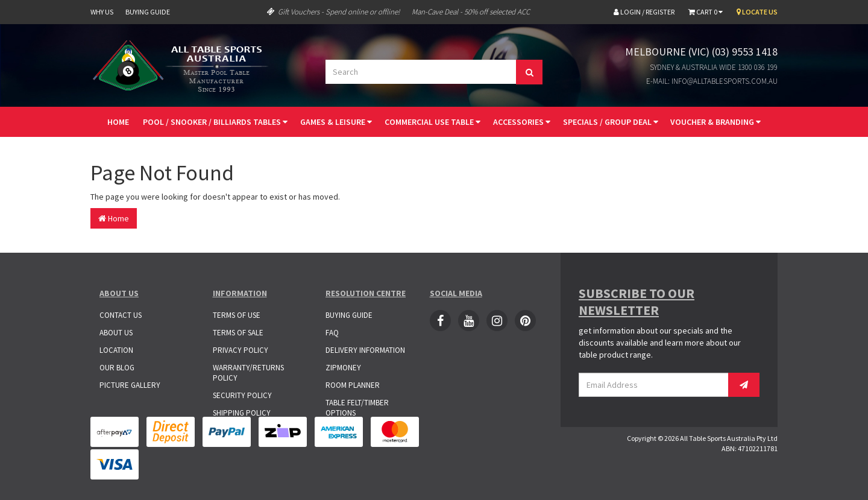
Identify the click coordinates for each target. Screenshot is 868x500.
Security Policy (242, 395)
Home (118, 122)
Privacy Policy (241, 350)
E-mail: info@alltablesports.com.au (712, 81)
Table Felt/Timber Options (357, 408)
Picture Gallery (130, 385)
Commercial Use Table (432, 122)
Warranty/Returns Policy (248, 373)
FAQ (332, 333)
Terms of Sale (238, 333)
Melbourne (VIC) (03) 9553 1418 (701, 52)
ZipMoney (343, 368)
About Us (116, 333)
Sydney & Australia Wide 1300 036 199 (714, 67)
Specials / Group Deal (611, 122)
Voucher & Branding (715, 122)
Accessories (522, 122)
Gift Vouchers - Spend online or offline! (333, 12)
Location (116, 350)
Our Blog (117, 368)
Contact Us (121, 315)
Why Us (102, 12)
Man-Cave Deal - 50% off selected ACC (471, 12)
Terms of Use (237, 315)
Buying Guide (148, 12)
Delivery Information (365, 350)
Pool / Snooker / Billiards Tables (215, 122)
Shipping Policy (242, 413)
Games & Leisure (336, 122)
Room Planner (353, 385)
